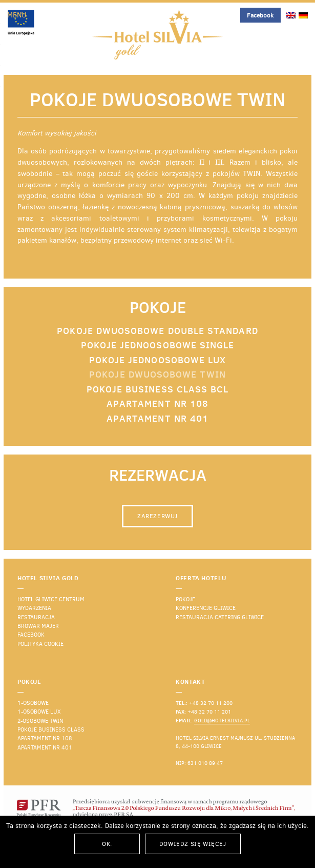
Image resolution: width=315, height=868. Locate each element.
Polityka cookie (40, 644)
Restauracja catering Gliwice (220, 617)
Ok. (107, 844)
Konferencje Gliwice (206, 608)
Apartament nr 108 (157, 403)
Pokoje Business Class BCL (158, 389)
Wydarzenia (34, 608)
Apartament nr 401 (157, 418)
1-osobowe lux (39, 712)
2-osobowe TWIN (40, 721)
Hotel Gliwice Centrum (51, 599)
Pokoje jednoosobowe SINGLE (158, 345)
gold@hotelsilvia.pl (222, 721)
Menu (17, 15)
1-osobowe (33, 703)
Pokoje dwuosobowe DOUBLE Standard (157, 331)
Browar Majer (38, 626)
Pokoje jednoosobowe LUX (158, 360)
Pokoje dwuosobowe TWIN (157, 374)
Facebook (260, 15)
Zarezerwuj (157, 516)
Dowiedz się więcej (193, 844)
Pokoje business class (51, 730)
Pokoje (185, 599)
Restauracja (36, 617)
